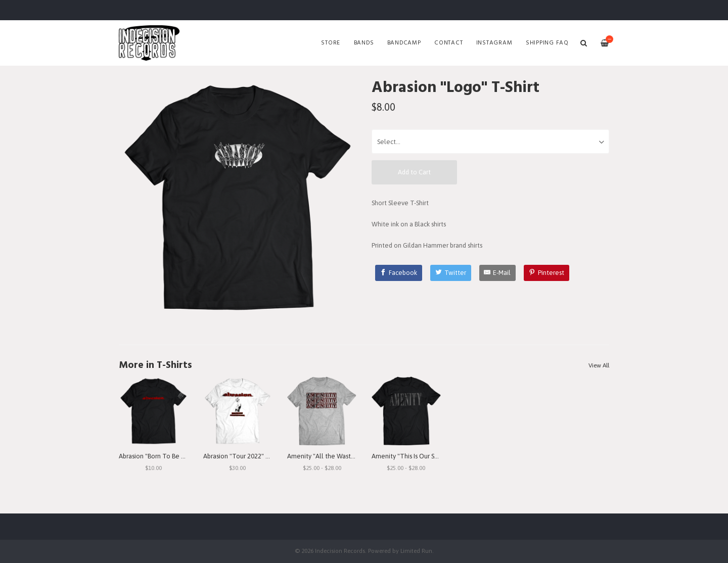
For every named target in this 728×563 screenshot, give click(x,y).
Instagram (494, 43)
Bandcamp (404, 43)
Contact (448, 43)
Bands (364, 43)
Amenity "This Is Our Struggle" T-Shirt (425, 456)
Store (331, 43)
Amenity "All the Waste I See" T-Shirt (340, 456)
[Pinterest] (547, 273)
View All (599, 365)
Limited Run (416, 551)
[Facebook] (399, 273)
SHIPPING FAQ (547, 43)
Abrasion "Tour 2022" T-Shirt (244, 456)
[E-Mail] (498, 273)
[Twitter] (451, 273)
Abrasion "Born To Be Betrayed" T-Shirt (174, 456)
